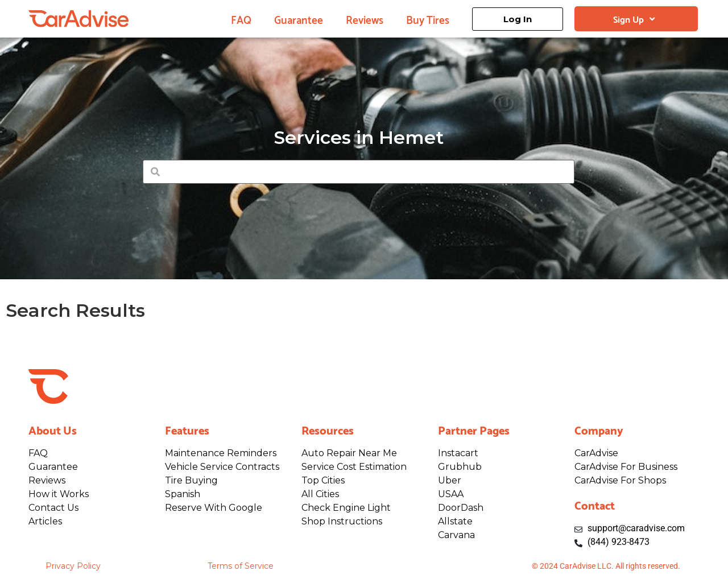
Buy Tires (428, 19)
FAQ (241, 19)
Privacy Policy (73, 566)
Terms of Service (241, 566)
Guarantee (299, 19)
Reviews (365, 19)
